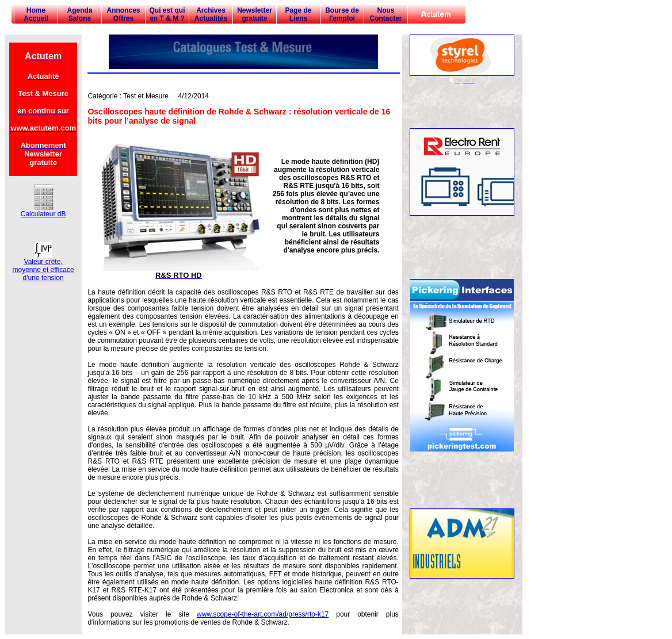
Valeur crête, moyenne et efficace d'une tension (43, 267)
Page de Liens (298, 14)
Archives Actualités (211, 14)
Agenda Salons (79, 14)
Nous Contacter (385, 14)
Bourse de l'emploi (342, 14)
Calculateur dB (43, 211)
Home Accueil (36, 14)
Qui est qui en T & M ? (167, 14)
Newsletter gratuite (255, 14)
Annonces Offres (123, 14)
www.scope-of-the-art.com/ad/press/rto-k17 (263, 614)
